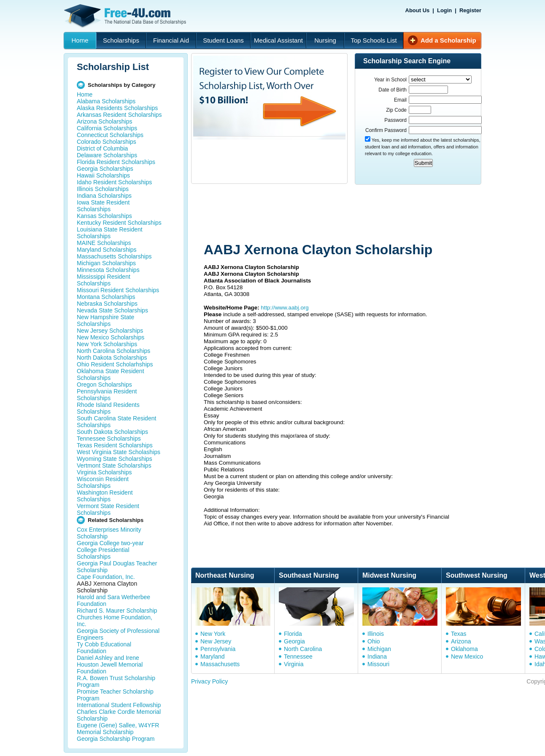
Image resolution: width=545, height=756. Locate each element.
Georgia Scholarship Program (116, 739)
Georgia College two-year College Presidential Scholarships (110, 550)
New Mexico (467, 656)
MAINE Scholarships (104, 243)
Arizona (461, 641)
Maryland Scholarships (107, 250)
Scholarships (121, 40)
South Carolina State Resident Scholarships (116, 422)
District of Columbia (102, 148)
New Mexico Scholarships (111, 337)
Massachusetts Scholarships (114, 256)
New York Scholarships (107, 344)
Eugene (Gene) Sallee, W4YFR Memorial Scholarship (118, 729)
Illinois (376, 634)
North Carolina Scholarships (113, 351)
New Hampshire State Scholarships (105, 320)
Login (444, 10)
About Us (418, 10)
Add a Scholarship (448, 40)
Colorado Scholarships (107, 142)
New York (213, 634)
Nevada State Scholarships (112, 310)
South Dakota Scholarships (112, 432)
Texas (459, 634)
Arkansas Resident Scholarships (119, 115)
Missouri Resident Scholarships (118, 290)
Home (80, 40)
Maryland (213, 656)
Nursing (325, 40)
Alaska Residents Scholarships (117, 108)
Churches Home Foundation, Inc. (115, 621)
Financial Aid (171, 40)
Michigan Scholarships (106, 263)
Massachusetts (220, 664)
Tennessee (298, 656)
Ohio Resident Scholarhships (115, 364)
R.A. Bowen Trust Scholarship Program (116, 681)
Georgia (294, 641)
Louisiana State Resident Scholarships (110, 233)
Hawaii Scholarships (103, 175)
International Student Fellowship (119, 705)
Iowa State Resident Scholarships (103, 206)
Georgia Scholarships (105, 169)
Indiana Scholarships (104, 196)
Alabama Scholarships (106, 101)
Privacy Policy (209, 681)
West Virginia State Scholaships (119, 452)
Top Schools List (374, 40)
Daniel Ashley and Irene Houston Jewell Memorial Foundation (110, 665)
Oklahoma (464, 649)
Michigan (379, 649)
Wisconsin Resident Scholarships (103, 482)
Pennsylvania (218, 649)
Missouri (378, 664)
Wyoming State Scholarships (115, 459)
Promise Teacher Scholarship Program (115, 695)
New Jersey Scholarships (110, 331)
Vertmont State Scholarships (114, 465)
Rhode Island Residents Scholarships (108, 408)
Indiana (377, 656)
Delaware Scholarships (107, 155)
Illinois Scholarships (103, 189)
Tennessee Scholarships (109, 439)
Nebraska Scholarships (107, 304)
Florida (293, 634)
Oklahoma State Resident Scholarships (111, 374)
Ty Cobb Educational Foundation (104, 648)
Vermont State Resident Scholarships (108, 509)
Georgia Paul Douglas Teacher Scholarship (117, 567)
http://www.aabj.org (285, 308)
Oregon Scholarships (104, 385)
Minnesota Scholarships (108, 270)
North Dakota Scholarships (112, 358)
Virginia (294, 664)
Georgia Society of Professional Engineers (118, 634)
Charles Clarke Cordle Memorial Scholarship (119, 715)
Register (470, 10)
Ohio (374, 641)
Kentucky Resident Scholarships (119, 223)
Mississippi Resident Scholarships (104, 280)
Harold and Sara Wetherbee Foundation (113, 600)
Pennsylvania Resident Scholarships (107, 395)
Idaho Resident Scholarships (114, 182)
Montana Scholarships (106, 297)
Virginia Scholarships (104, 472)
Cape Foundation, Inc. (106, 577)
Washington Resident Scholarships (105, 496)
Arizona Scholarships (105, 121)
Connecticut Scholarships (110, 135)
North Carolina (303, 649)
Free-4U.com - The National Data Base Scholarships (126, 16)
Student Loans (223, 40)
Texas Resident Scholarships (115, 445)
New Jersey (216, 641)
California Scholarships (107, 128)
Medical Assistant (278, 40)
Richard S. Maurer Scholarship (117, 611)
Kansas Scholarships (104, 216)
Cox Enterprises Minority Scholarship (109, 533)
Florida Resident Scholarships (116, 162)
